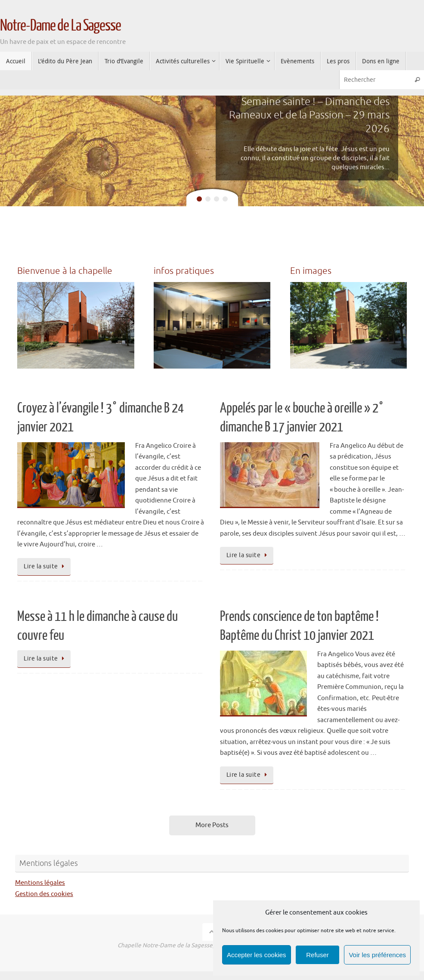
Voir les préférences (377, 955)
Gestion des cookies (44, 894)
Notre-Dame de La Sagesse (60, 26)
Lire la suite (45, 566)
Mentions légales (40, 883)
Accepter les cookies (257, 955)
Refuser (317, 955)
